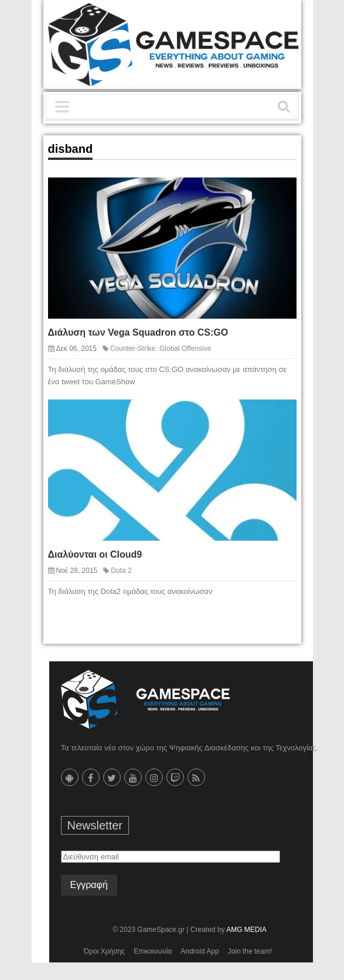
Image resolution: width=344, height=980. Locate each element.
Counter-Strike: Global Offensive (161, 349)
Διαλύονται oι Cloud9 (95, 554)
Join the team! (250, 951)
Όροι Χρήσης (104, 951)
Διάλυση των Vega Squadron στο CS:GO (138, 332)
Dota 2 (121, 571)
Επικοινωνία (153, 951)
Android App (200, 951)
